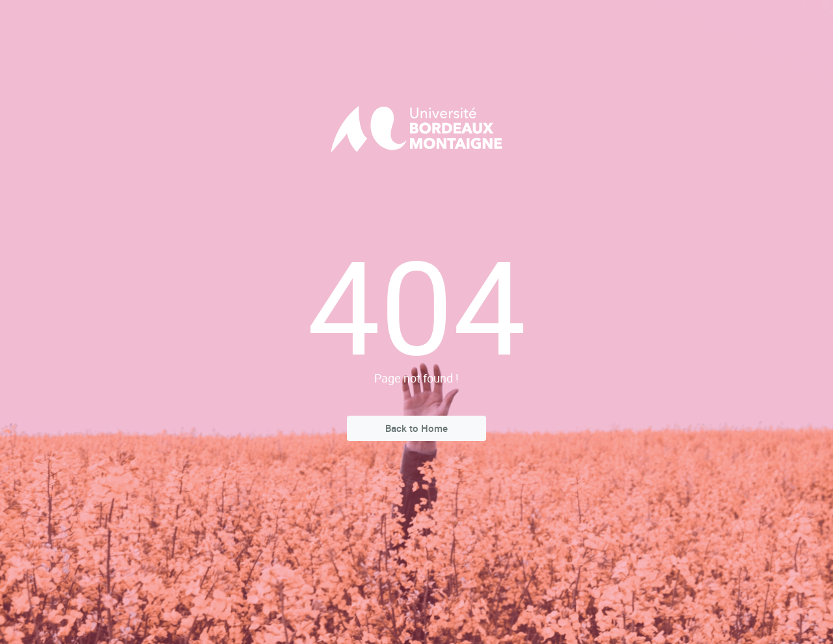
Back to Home (416, 428)
